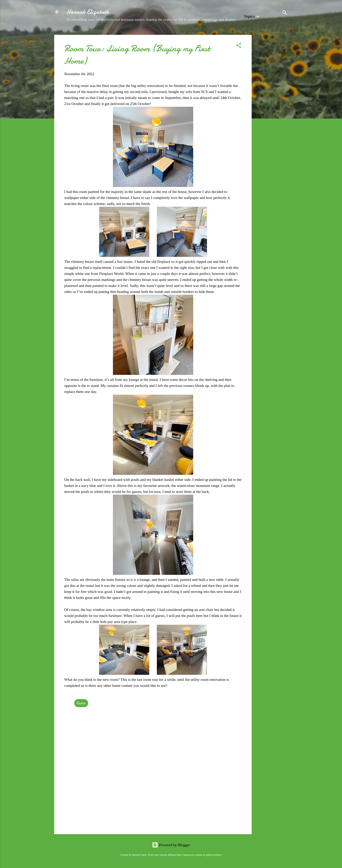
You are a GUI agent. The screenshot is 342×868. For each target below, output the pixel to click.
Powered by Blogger (171, 845)
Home (81, 703)
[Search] (285, 14)
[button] (239, 46)
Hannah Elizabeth (88, 12)
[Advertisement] (272, 110)
